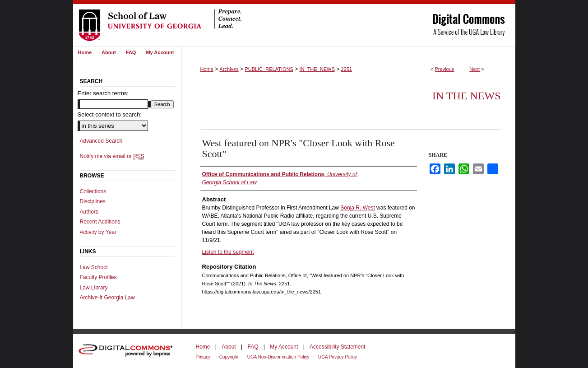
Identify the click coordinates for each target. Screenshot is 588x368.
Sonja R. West (357, 208)
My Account (284, 347)
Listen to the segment (228, 252)
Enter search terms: (103, 93)
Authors (89, 212)
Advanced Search (101, 141)
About (229, 347)
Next (475, 69)
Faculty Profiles (98, 277)
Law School (94, 267)
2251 (346, 69)
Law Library (94, 288)
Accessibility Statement (337, 347)
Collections (93, 191)
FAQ (253, 347)
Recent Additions (100, 222)
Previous (445, 69)
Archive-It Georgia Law (107, 298)
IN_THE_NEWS (317, 69)
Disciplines (93, 201)
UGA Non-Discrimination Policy (278, 357)
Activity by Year (98, 232)
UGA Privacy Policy (338, 357)
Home (207, 69)
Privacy (203, 357)
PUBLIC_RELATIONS (269, 69)
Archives (229, 69)
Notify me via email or (112, 156)
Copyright (229, 357)
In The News (467, 96)
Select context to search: (110, 114)
